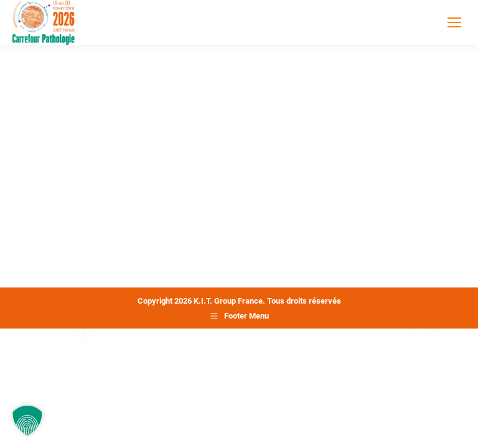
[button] (27, 421)
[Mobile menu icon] (454, 22)
